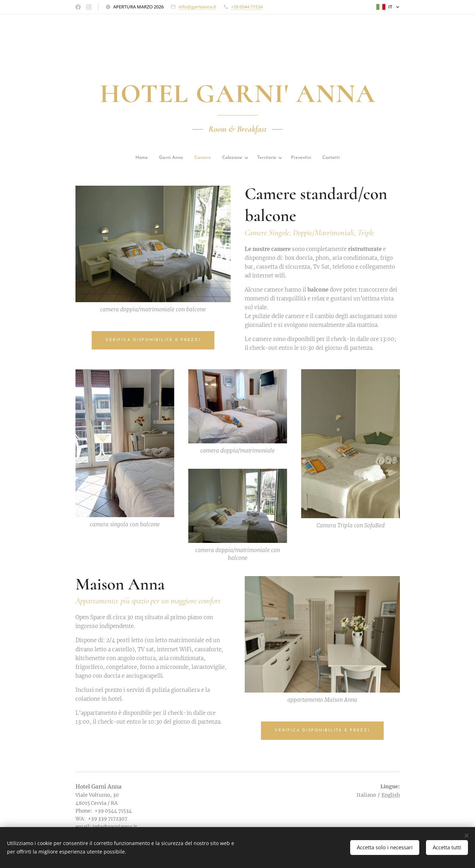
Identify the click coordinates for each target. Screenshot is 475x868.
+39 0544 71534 (247, 7)
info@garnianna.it (197, 7)
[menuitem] (107, 158)
